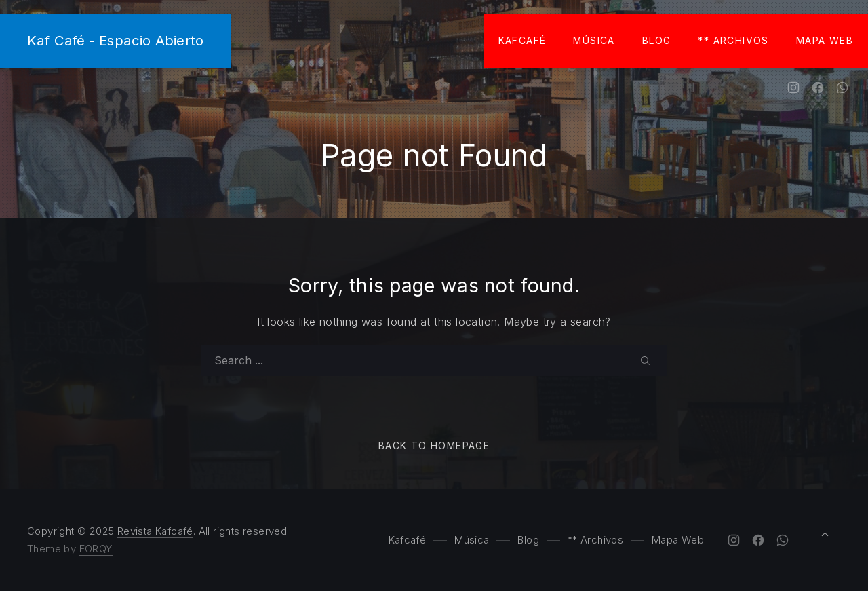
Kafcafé (522, 40)
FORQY (96, 549)
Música (594, 40)
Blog (657, 40)
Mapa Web (825, 40)
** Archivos (733, 40)
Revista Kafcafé (155, 531)
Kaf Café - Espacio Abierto (115, 40)
